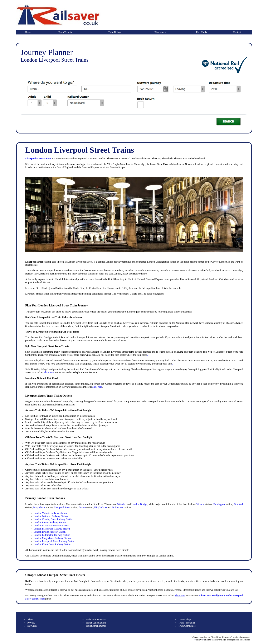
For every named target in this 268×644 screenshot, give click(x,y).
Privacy (31, 623)
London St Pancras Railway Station (51, 526)
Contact (237, 32)
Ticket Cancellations (96, 623)
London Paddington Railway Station (52, 535)
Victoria (200, 504)
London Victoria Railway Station (50, 513)
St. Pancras (117, 507)
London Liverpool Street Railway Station (54, 541)
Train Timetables (187, 623)
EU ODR (32, 626)
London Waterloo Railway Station (51, 516)
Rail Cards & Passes (96, 620)
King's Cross (101, 507)
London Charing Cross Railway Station (53, 519)
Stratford (238, 504)
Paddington (219, 504)
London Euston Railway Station (50, 522)
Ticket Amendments (96, 626)
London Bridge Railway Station (50, 532)
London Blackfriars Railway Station (52, 529)
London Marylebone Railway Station (52, 538)
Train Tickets (65, 32)
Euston (82, 507)
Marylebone (39, 507)
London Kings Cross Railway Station (52, 544)
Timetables (160, 32)
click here (49, 372)
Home (28, 32)
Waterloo (122, 504)
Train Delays (114, 32)
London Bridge (139, 504)
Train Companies (187, 626)
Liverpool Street (62, 507)
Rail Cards (201, 32)
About (30, 620)
